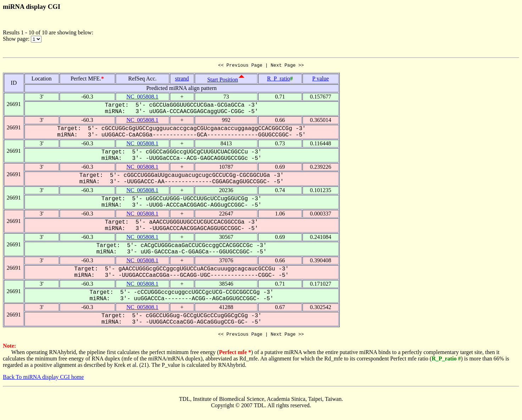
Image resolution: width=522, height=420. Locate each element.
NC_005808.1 (142, 98)
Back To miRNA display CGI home (43, 379)
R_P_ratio (279, 80)
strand (182, 80)
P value (320, 80)
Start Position (223, 81)
